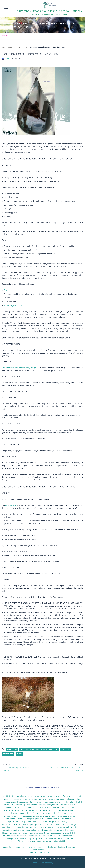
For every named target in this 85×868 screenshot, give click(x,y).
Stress (6, 293)
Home (4, 47)
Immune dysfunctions (13, 308)
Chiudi (35, 863)
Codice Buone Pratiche (80, 809)
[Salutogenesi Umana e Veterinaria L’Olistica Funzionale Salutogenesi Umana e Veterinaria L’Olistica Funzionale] (49, 9)
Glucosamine (11, 512)
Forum (5, 36)
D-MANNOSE (65, 759)
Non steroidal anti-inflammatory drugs (19, 372)
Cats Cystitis (12, 759)
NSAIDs (19, 764)
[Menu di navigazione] (7, 9)
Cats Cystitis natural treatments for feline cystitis (39, 759)
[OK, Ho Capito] (82, 862)
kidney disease (8, 764)
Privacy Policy (47, 863)
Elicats (7, 59)
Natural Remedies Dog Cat (17, 47)
